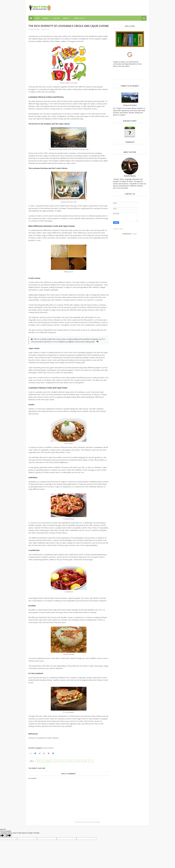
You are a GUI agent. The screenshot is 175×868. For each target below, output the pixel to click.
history (78, 761)
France (71, 761)
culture (57, 761)
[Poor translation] (8, 836)
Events (66, 18)
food (64, 761)
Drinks (45, 18)
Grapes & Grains (94, 822)
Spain (85, 761)
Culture (56, 18)
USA (91, 761)
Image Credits (118, 229)
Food (37, 18)
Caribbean (48, 761)
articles (39, 761)
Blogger (134, 234)
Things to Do (79, 18)
